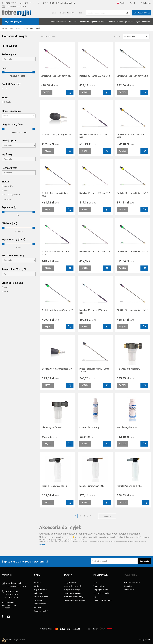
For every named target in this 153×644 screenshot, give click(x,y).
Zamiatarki (111, 22)
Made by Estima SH (145, 640)
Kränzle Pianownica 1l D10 (54, 486)
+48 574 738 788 (11, 3)
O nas (54, 13)
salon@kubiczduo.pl (68, 3)
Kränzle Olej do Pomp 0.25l (92, 427)
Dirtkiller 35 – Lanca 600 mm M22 (56, 194)
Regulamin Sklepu (99, 586)
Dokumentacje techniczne (102, 600)
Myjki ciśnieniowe (58, 22)
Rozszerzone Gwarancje (72, 593)
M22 (6, 190)
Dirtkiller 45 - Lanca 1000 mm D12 (56, 253)
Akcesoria (146, 22)
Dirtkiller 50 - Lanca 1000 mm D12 (93, 312)
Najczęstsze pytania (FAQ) (73, 597)
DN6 (6, 287)
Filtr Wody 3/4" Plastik (52, 427)
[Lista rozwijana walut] (134, 3)
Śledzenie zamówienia (132, 583)
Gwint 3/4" (9, 186)
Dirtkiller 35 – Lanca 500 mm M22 (130, 136)
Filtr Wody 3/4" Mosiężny (128, 369)
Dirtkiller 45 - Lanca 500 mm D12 (95, 252)
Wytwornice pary (98, 22)
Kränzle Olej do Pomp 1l (128, 427)
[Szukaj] (108, 13)
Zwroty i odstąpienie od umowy (75, 600)
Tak (6, 89)
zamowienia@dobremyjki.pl (16, 6)
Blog (80, 13)
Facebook (4, 617)
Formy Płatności (70, 583)
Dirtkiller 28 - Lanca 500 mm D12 (56, 76)
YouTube (10, 617)
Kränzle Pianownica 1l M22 (129, 486)
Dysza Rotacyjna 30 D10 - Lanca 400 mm (94, 370)
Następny (107, 516)
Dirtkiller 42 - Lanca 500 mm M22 (132, 193)
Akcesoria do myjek (14, 36)
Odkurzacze (84, 22)
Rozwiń (42, 545)
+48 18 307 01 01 (48, 3)
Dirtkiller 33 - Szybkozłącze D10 (57, 134)
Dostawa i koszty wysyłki (73, 586)
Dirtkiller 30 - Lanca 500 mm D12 (95, 76)
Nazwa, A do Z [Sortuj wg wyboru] (136, 36)
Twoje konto (131, 575)
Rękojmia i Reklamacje (72, 590)
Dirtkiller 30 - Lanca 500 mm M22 (132, 76)
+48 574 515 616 (29, 3)
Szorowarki (72, 22)
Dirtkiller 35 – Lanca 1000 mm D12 (93, 136)
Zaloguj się (128, 586)
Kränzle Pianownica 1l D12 (92, 486)
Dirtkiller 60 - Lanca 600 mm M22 (132, 310)
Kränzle (8, 102)
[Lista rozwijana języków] (123, 3)
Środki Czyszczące (125, 22)
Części (138, 22)
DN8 (6, 292)
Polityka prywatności (101, 590)
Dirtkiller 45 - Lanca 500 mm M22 (132, 252)
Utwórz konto (129, 590)
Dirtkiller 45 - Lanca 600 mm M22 (57, 310)
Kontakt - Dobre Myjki (101, 593)
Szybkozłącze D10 (12, 195)
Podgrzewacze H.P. (41, 611)
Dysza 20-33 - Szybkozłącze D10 (57, 369)
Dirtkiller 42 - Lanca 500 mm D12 (95, 193)
